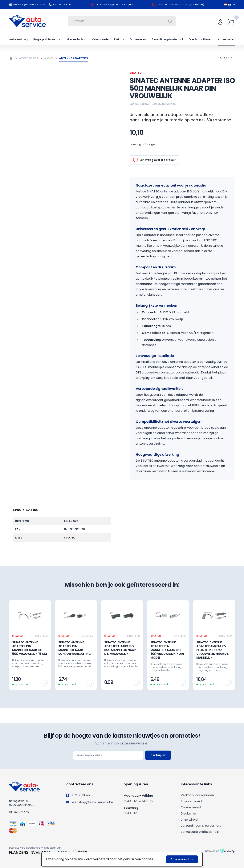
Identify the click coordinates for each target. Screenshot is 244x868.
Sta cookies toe (182, 859)
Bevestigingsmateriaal (167, 39)
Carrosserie (100, 39)
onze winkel (189, 820)
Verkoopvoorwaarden (197, 795)
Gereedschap (77, 39)
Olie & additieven (200, 39)
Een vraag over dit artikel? (155, 160)
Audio (49, 58)
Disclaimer (189, 813)
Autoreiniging (18, 39)
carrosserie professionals (200, 832)
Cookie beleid (191, 807)
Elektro (119, 39)
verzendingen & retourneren (202, 826)
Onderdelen (138, 39)
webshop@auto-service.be (27, 5)
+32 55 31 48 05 (60, 5)
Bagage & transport (47, 39)
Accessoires (226, 39)
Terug (226, 58)
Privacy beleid (191, 801)
